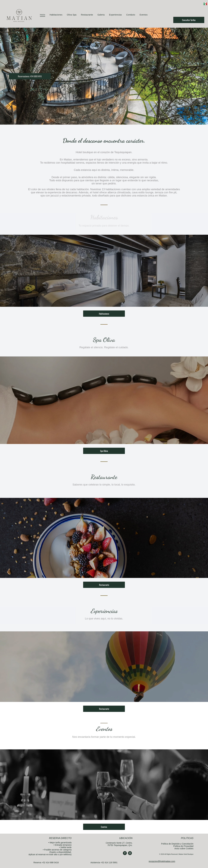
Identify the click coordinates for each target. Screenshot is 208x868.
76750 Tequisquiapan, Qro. (120, 845)
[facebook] (183, 13)
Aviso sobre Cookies (184, 849)
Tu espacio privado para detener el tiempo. (104, 226)
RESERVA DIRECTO (60, 838)
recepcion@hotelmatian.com (162, 861)
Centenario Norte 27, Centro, (119, 843)
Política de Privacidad (183, 846)
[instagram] (188, 13)
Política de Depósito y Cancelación (177, 844)
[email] (194, 13)
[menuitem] (43, 15)
